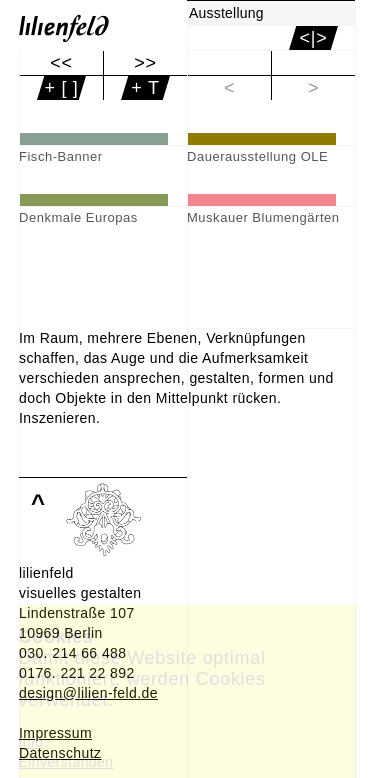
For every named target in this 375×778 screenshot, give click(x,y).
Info (31, 742)
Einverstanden (66, 762)
